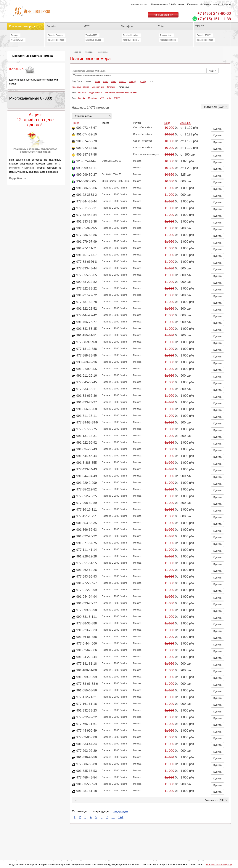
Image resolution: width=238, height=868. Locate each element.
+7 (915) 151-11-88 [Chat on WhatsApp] (214, 19)
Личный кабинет (163, 15)
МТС (87, 26)
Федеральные (17, 40)
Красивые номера (22, 26)
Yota (161, 26)
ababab (133, 81)
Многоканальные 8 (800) (163, 4)
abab (114, 81)
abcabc (143, 81)
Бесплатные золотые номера (33, 56)
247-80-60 (214, 13)
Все (74, 92)
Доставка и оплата (210, 4)
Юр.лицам (192, 4)
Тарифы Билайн (56, 35)
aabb (106, 81)
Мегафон (127, 26)
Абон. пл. (186, 123)
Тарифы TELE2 (204, 35)
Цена (167, 123)
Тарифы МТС (91, 35)
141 (121, 817)
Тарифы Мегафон (131, 35)
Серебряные (98, 87)
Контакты (226, 4)
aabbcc (123, 81)
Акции (181, 4)
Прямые (15, 35)
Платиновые (123, 87)
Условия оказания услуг (219, 865)
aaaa (98, 81)
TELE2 (200, 26)
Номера (89, 52)
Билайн (51, 26)
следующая (120, 811)
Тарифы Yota (166, 35)
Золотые (111, 87)
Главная (77, 52)
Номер (75, 123)
